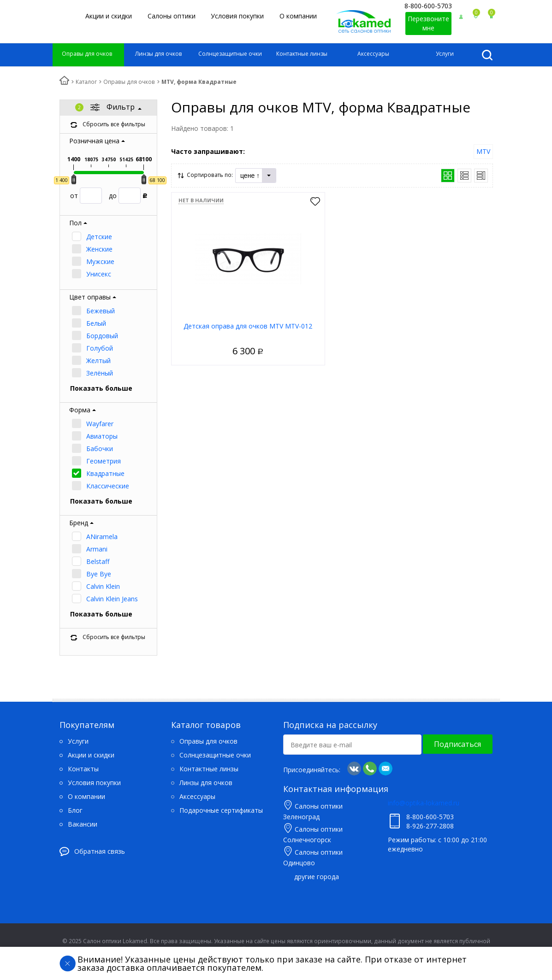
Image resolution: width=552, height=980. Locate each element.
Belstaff (98, 561)
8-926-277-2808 (430, 826)
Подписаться (457, 744)
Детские (99, 237)
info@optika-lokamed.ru (424, 803)
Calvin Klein (103, 586)
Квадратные (105, 473)
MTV (483, 151)
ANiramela (102, 537)
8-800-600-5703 (428, 6)
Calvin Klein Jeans (112, 599)
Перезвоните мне (428, 23)
